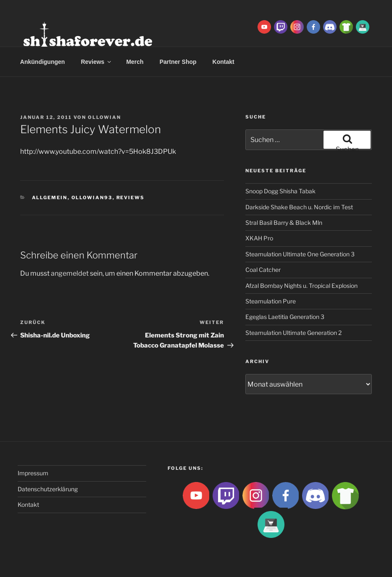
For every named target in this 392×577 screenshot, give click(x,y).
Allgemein (50, 198)
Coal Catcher (263, 270)
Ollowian (104, 117)
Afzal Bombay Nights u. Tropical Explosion (301, 286)
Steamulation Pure (271, 301)
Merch (135, 62)
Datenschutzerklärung (48, 489)
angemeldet (70, 273)
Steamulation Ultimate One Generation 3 (300, 254)
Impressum (33, 473)
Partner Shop (178, 62)
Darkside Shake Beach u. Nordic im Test (299, 207)
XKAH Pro (259, 238)
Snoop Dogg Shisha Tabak (280, 191)
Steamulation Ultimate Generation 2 (293, 333)
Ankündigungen (43, 62)
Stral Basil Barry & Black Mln (284, 223)
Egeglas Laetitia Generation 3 (285, 317)
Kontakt (224, 62)
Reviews (96, 62)
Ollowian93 (92, 198)
